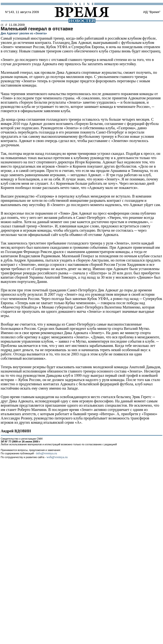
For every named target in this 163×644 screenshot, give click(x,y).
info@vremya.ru (47, 453)
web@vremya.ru (57, 457)
